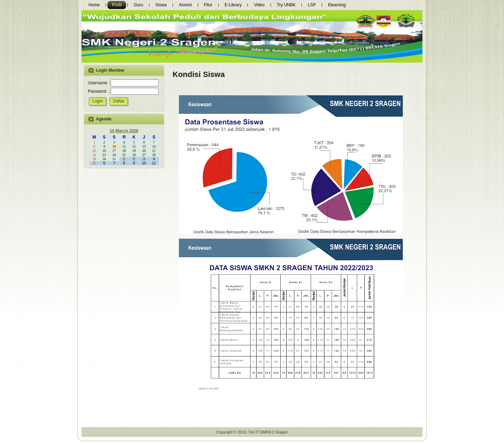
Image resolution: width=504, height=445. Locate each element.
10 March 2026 (124, 131)
